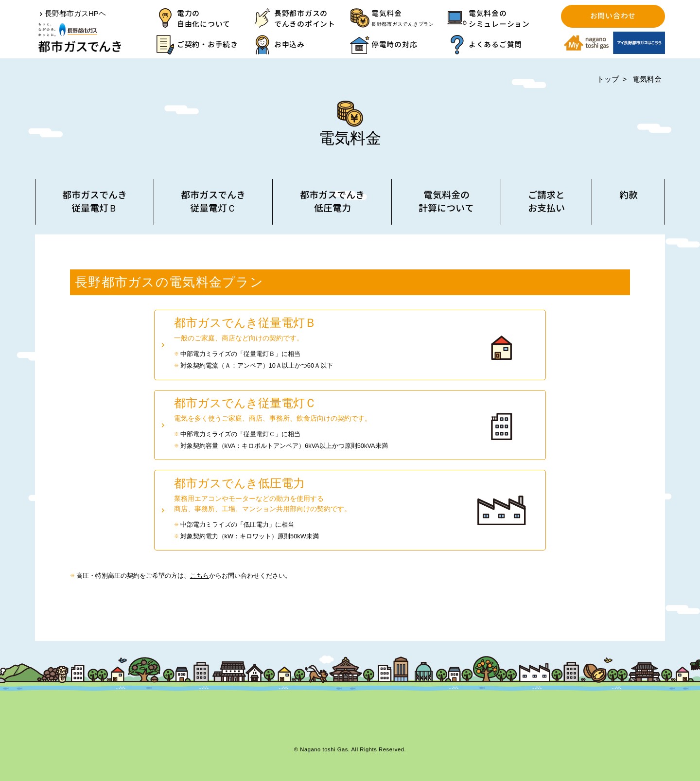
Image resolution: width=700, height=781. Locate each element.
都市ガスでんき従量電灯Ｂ (95, 201)
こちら (200, 576)
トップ (608, 79)
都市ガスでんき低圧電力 (332, 201)
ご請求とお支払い (546, 201)
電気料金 (409, 19)
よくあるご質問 (495, 44)
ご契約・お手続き (208, 44)
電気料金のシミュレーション (499, 19)
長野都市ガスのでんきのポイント (305, 19)
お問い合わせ (613, 16)
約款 (629, 195)
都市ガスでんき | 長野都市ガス (80, 38)
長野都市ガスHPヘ (75, 13)
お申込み (289, 44)
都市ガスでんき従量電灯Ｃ (213, 201)
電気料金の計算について (446, 201)
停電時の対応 (394, 44)
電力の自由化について (204, 19)
